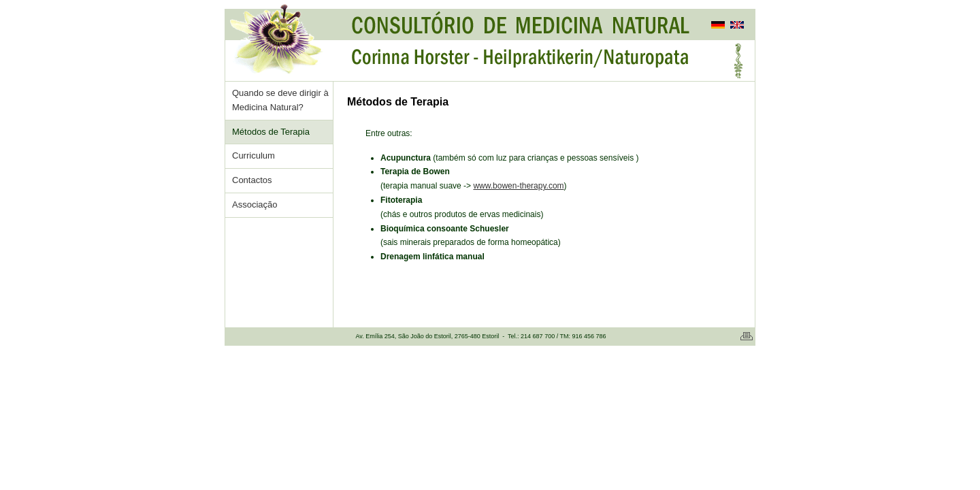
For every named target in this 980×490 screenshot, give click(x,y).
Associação (255, 205)
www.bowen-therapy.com (518, 186)
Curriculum (254, 156)
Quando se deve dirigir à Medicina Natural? (280, 100)
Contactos (252, 180)
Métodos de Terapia (271, 132)
